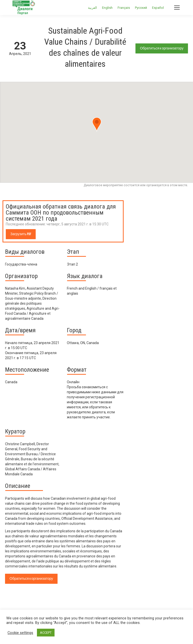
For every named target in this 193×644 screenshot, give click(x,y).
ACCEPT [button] (46, 633)
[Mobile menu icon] (177, 8)
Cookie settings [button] (20, 633)
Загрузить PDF (21, 234)
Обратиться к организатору (162, 48)
